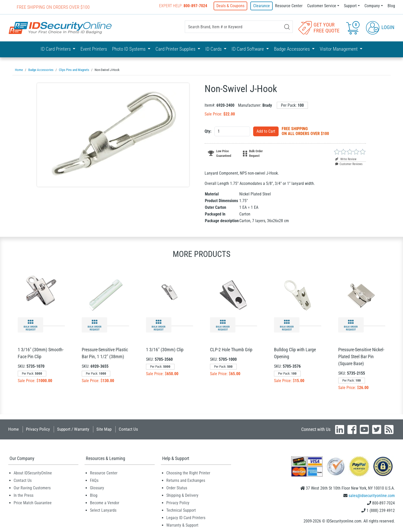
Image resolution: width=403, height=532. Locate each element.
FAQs (94, 480)
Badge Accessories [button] (292, 49)
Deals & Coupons (231, 6)
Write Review (346, 159)
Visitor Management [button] (339, 49)
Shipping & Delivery (182, 495)
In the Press (24, 495)
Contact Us (128, 429)
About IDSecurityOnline (33, 473)
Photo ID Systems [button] (129, 49)
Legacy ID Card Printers (186, 517)
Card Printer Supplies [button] (176, 49)
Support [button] (350, 6)
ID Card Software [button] (248, 49)
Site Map (104, 429)
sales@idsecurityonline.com (372, 495)
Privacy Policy (38, 429)
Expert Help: (184, 6)
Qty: (208, 131)
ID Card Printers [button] (56, 49)
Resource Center (289, 6)
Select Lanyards (103, 510)
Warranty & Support (182, 525)
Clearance (262, 6)
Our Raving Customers (32, 488)
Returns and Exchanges (186, 480)
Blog (391, 6)
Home (13, 429)
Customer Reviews (349, 164)
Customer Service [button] (322, 6)
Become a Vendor (105, 503)
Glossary (97, 488)
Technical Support (181, 510)
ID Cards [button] (214, 49)
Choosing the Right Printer (188, 473)
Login (380, 27)
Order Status (177, 488)
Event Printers (94, 49)
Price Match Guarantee (33, 503)
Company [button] (372, 6)
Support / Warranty (73, 429)
